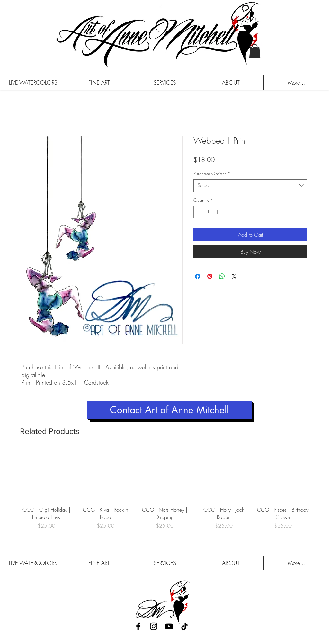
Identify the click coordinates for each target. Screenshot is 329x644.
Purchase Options (212, 173)
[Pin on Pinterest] (210, 276)
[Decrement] (198, 212)
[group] (164, 492)
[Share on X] (234, 276)
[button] (255, 51)
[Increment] (218, 212)
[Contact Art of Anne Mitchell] (169, 410)
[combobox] (250, 186)
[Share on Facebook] (198, 276)
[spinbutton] (208, 212)
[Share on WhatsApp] (222, 276)
